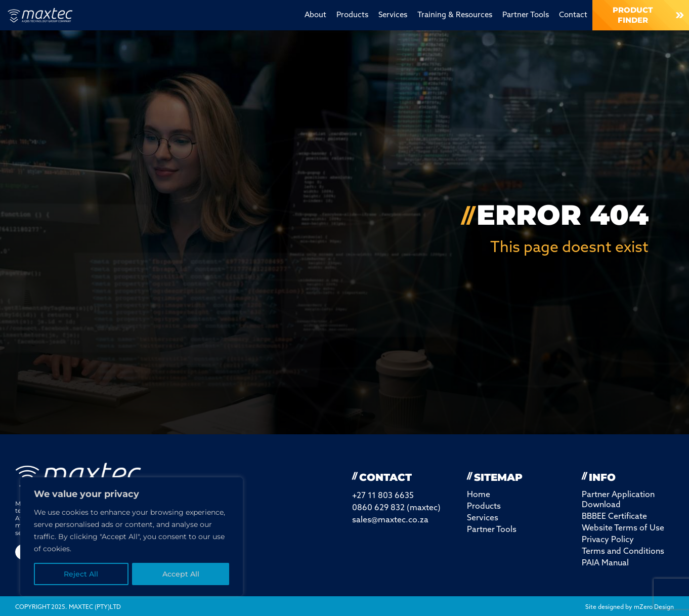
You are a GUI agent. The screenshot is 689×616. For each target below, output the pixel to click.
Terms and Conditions (623, 552)
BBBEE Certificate (614, 517)
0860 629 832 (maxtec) (396, 508)
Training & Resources (455, 15)
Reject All (81, 574)
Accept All (181, 574)
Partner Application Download (618, 500)
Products (352, 15)
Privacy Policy (608, 540)
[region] (132, 537)
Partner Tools (526, 15)
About (315, 15)
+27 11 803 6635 (383, 496)
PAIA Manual (605, 563)
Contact (573, 15)
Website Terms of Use (623, 528)
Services (393, 15)
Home (479, 495)
